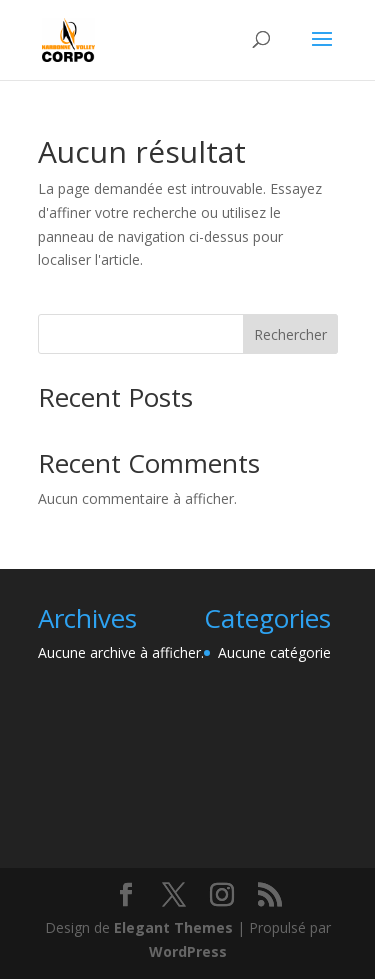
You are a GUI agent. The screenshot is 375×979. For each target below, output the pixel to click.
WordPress (188, 951)
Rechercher (290, 334)
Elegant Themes (173, 927)
